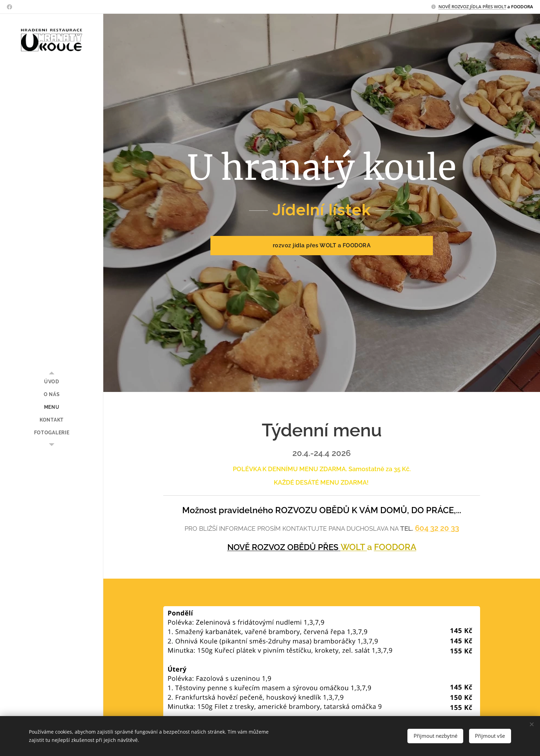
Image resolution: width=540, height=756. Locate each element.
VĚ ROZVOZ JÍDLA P (465, 7)
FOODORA (395, 547)
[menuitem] (52, 382)
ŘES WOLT (496, 7)
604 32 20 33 (437, 528)
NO (442, 7)
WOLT (354, 547)
